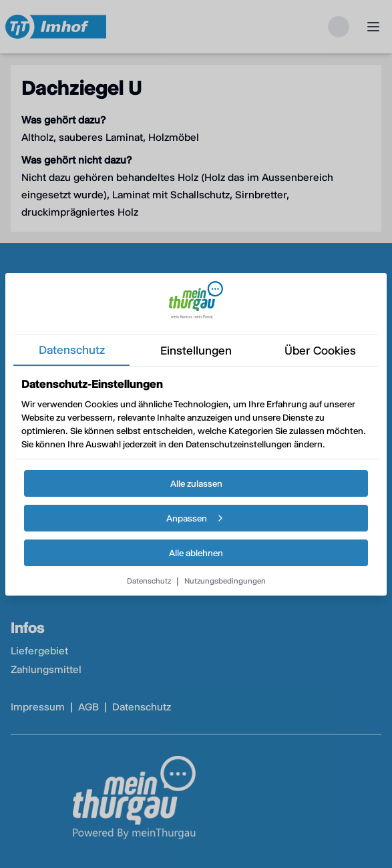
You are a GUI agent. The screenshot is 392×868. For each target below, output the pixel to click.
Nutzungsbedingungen (225, 581)
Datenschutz (149, 581)
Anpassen (196, 518)
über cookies (320, 351)
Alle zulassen (196, 483)
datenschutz (72, 350)
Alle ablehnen (196, 553)
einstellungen (196, 351)
